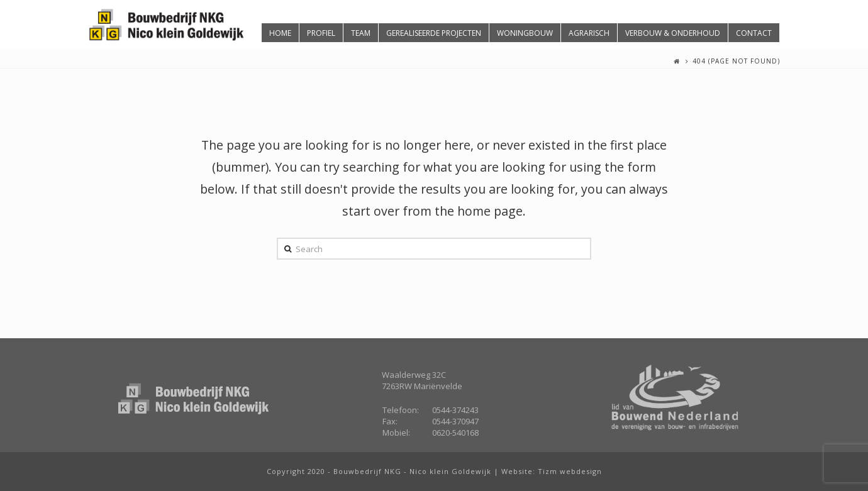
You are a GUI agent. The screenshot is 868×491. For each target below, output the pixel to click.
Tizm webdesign (570, 471)
